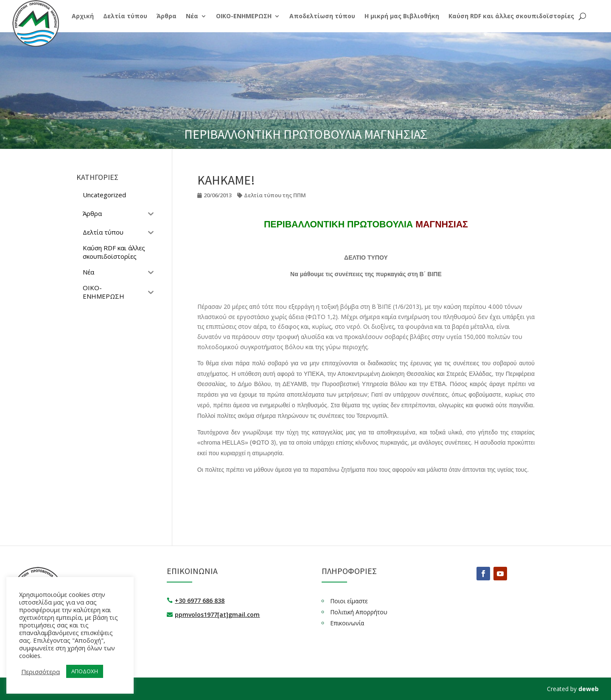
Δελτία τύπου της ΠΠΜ (275, 195)
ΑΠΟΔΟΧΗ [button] (85, 671)
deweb (589, 689)
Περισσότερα (41, 672)
